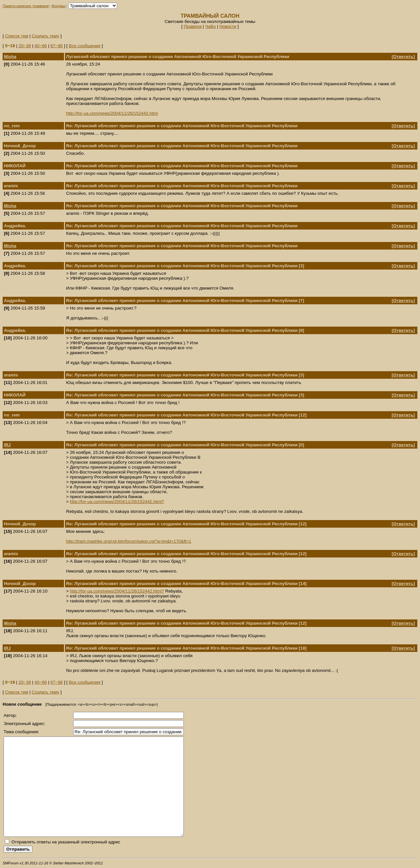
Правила (193, 26)
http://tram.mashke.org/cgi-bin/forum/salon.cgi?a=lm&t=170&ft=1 (129, 541)
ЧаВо (210, 26)
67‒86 (57, 46)
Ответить (403, 57)
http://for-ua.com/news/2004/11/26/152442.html (112, 113)
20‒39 (25, 46)
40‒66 (41, 46)
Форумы (58, 6)
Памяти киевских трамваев (26, 6)
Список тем (17, 36)
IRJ (7, 445)
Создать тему (46, 36)
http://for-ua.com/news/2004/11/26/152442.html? (117, 502)
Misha (10, 57)
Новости (228, 26)
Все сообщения (85, 46)
